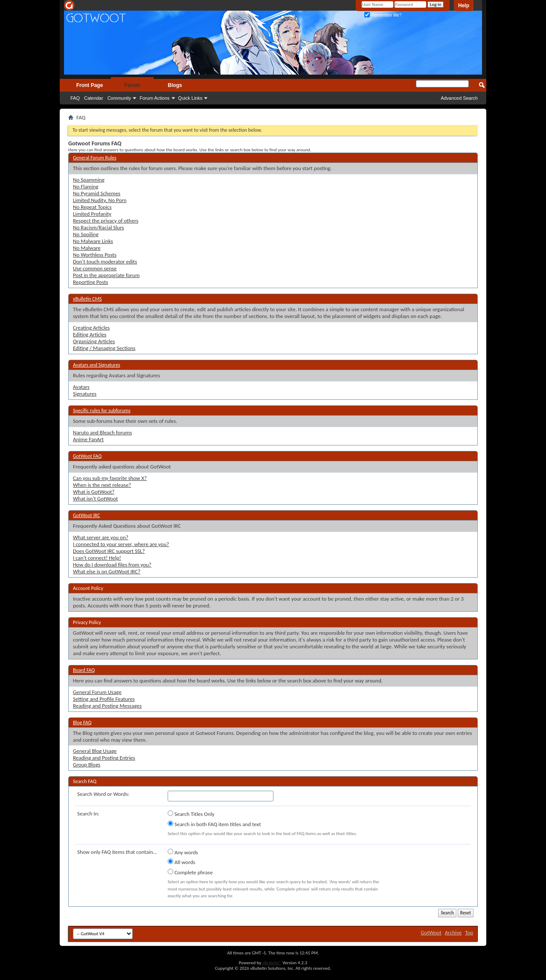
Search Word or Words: (103, 794)
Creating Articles (91, 328)
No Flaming (86, 186)
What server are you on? (101, 537)
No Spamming (89, 180)
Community (119, 98)
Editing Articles (90, 334)
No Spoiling (86, 234)
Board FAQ (84, 670)
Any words (183, 852)
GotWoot (431, 932)
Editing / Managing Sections (104, 348)
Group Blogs (87, 765)
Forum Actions (154, 98)
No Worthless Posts (95, 255)
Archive (453, 932)
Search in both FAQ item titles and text (214, 824)
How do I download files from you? (112, 565)
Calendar (94, 98)
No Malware (87, 248)
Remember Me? (383, 15)
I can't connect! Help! (97, 558)
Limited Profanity (92, 214)
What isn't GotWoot (95, 499)
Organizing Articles (94, 341)
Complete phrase (190, 872)
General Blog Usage (95, 751)
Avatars (81, 387)
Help (464, 6)
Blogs (175, 85)
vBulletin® (272, 963)
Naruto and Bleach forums (102, 432)
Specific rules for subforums (102, 411)
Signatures (85, 394)
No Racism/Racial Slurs (99, 227)
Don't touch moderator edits (105, 262)
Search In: (88, 814)
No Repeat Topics (92, 207)
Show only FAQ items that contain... (117, 852)
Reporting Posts (90, 282)
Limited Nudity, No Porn (100, 200)
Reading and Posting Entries (104, 758)
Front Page (90, 85)
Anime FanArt (88, 439)
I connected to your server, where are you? (121, 544)
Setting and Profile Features (104, 699)
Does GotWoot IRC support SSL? (109, 551)
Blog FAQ (82, 723)
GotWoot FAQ (87, 456)
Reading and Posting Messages (107, 706)
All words (182, 862)
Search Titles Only (191, 814)
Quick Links (190, 98)
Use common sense (95, 268)
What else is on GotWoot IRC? (107, 571)
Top (469, 932)
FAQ (75, 98)
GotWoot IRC (86, 515)
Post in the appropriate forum (106, 275)
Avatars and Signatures (97, 365)
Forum (132, 85)
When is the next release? (102, 485)
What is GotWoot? (94, 492)
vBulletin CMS (87, 299)
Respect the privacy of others (106, 221)
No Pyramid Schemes (97, 193)
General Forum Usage (97, 692)
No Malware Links (93, 241)
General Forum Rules (95, 158)
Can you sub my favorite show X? (110, 478)
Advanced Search (459, 98)
